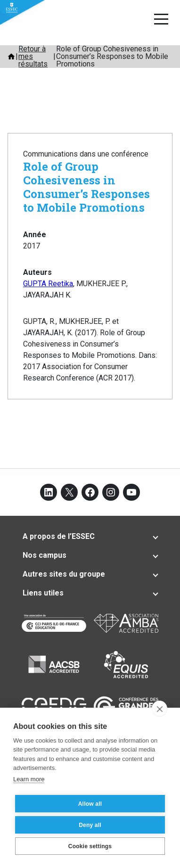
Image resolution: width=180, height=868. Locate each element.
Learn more (29, 779)
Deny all (90, 825)
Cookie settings (90, 846)
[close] (160, 709)
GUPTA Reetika (48, 284)
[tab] (90, 537)
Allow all (90, 804)
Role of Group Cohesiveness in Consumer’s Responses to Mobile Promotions (86, 187)
